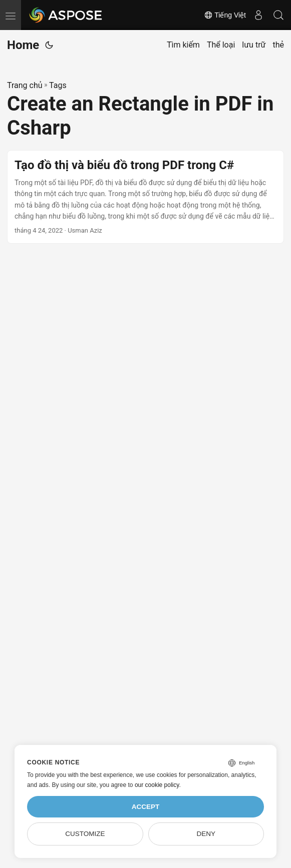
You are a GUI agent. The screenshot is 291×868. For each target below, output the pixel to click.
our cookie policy (157, 785)
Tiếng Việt (225, 15)
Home (23, 45)
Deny (206, 834)
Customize (85, 834)
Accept (146, 807)
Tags (58, 85)
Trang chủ (25, 85)
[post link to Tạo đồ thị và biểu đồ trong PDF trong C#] (145, 197)
